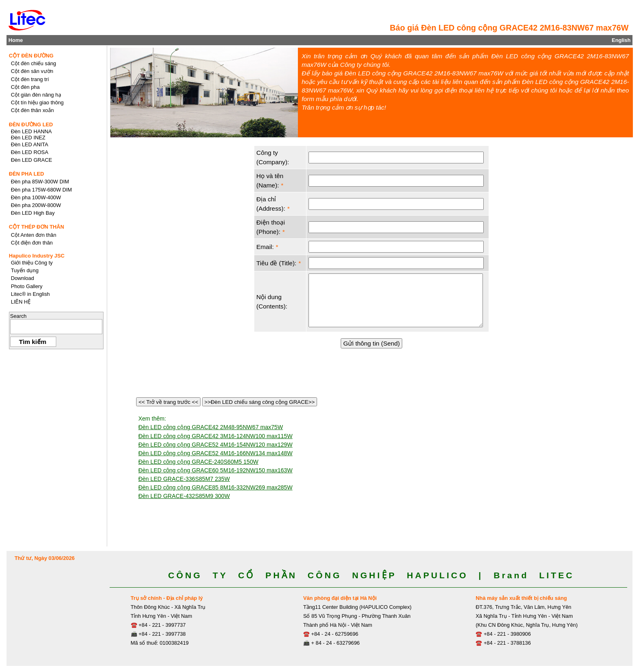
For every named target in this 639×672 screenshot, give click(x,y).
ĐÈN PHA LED (26, 174)
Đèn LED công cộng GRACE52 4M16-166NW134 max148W (215, 453)
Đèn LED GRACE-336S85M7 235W (184, 479)
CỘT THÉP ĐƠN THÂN (37, 227)
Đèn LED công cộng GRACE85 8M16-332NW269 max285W (215, 487)
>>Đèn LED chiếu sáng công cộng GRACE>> (260, 402)
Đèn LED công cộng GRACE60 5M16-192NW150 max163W (215, 470)
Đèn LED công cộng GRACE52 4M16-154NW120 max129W (215, 445)
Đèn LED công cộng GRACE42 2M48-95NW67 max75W (210, 427)
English (621, 40)
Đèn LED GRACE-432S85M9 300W (184, 496)
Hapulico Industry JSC (37, 256)
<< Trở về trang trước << (168, 402)
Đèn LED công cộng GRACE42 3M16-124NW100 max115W (215, 436)
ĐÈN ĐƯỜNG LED (31, 124)
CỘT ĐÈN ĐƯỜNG (31, 56)
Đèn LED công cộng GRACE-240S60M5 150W (198, 462)
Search (19, 316)
